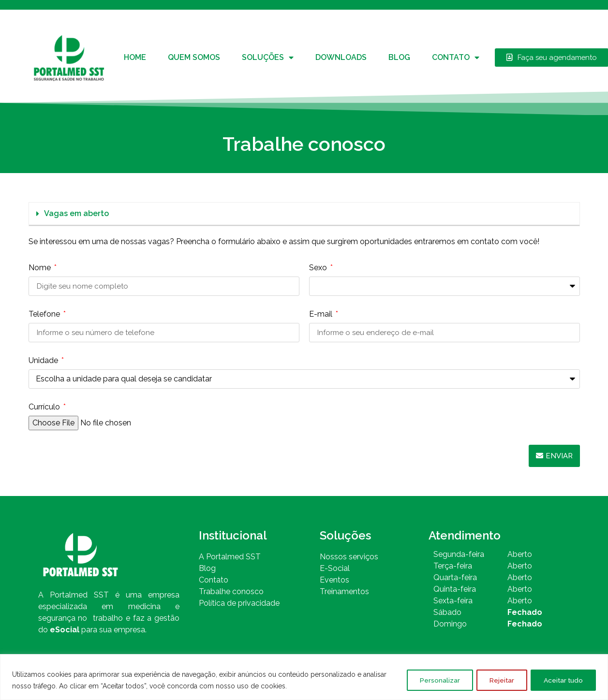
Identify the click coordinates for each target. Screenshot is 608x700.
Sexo (319, 268)
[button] (304, 214)
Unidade (44, 361)
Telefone (45, 314)
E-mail (322, 314)
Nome (41, 268)
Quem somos (194, 57)
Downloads (341, 57)
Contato (456, 58)
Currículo (45, 407)
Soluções (268, 58)
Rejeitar (497, 680)
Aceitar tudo (562, 680)
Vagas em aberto (76, 213)
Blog (399, 57)
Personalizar (432, 680)
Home (135, 57)
